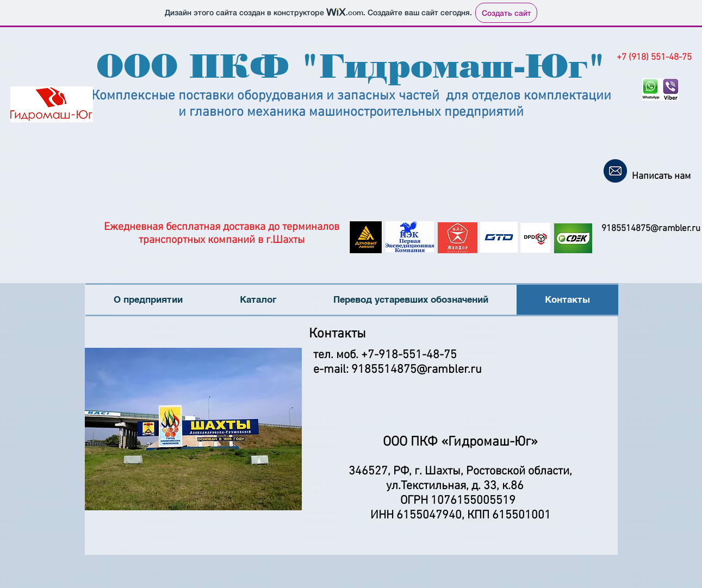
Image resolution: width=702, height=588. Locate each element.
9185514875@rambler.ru (651, 229)
